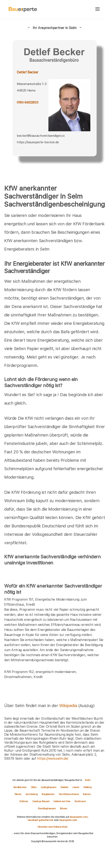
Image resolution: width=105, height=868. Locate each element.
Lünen (76, 787)
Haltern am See (62, 801)
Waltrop (87, 787)
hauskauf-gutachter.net (40, 820)
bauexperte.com (79, 817)
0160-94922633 (27, 102)
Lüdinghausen (49, 787)
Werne (18, 794)
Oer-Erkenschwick (69, 794)
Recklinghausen (47, 808)
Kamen (87, 794)
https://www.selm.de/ (53, 759)
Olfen (34, 787)
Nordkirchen (20, 787)
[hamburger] (98, 9)
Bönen (64, 808)
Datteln (64, 787)
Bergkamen (48, 794)
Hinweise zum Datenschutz (52, 827)
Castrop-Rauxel (41, 801)
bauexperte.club (68, 820)
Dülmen (24, 801)
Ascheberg (32, 794)
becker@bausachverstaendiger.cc (41, 136)
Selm (87, 780)
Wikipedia (69, 706)
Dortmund (80, 801)
